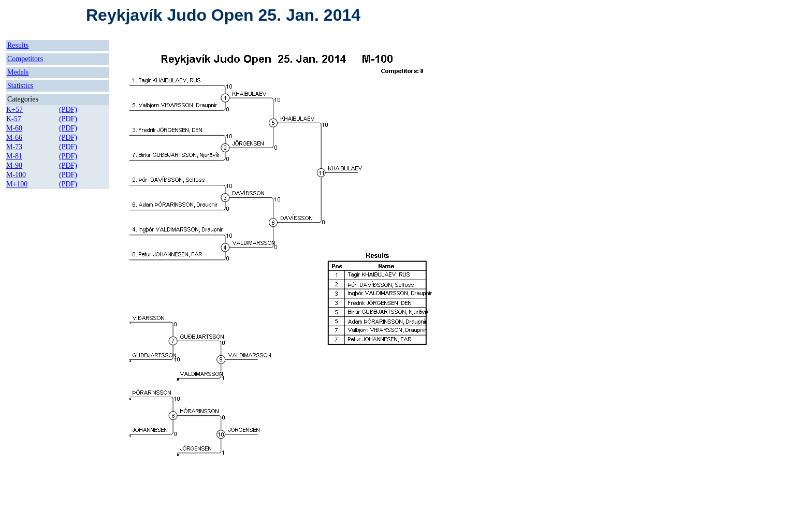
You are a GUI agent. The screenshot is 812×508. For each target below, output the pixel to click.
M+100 (17, 184)
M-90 (14, 165)
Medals (18, 72)
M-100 (16, 175)
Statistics (20, 86)
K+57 (15, 110)
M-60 (14, 128)
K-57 (14, 119)
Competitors (25, 59)
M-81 (14, 156)
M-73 (14, 147)
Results (18, 45)
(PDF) (68, 110)
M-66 (14, 137)
